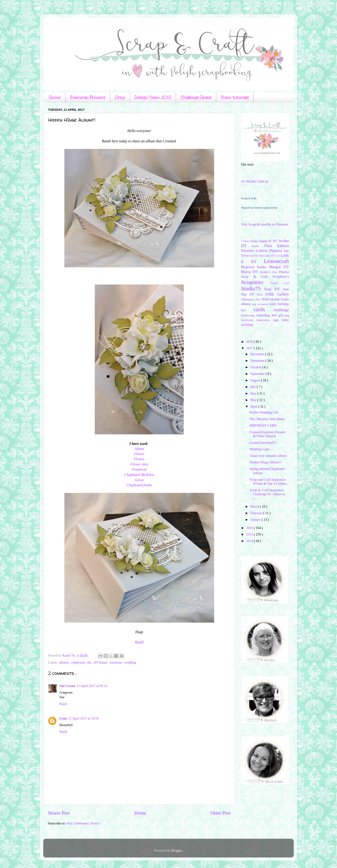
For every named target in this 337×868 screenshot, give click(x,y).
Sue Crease (67, 686)
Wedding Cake (259, 449)
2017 (250, 348)
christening (249, 315)
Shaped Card (280, 283)
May (254, 400)
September (258, 374)
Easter (258, 246)
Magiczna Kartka (255, 267)
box (247, 310)
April (254, 406)
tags (277, 320)
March (255, 506)
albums (64, 662)
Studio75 (253, 288)
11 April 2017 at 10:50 (84, 718)
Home (55, 97)
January (256, 520)
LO (278, 256)
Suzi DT (273, 289)
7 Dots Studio (250, 241)
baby (274, 304)
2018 (250, 342)
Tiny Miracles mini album (267, 419)
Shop (120, 97)
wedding (130, 662)
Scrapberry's (281, 277)
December (258, 354)
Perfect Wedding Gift (264, 412)
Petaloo (284, 272)
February (257, 513)
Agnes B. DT (269, 241)
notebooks (249, 320)
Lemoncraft (277, 261)
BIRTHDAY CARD (263, 425)
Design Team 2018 (153, 97)
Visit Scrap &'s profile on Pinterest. (265, 224)
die (90, 662)
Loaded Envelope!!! (263, 443)
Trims (261, 295)
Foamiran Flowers (88, 97)
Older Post (220, 813)
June (254, 393)
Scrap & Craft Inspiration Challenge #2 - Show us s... (267, 494)
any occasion (261, 304)
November (258, 361)
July (254, 387)
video (285, 320)
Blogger (176, 850)
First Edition (277, 246)
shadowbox (265, 320)
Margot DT (279, 267)
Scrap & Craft (249, 198)
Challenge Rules (196, 97)
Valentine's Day (251, 299)
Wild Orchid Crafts (275, 299)
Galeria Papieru (270, 251)
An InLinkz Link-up (255, 181)
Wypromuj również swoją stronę (259, 208)
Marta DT (250, 272)
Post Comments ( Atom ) (83, 823)
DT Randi (101, 662)
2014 (250, 541)
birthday (283, 304)
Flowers (248, 251)
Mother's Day (269, 272)
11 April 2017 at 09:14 (92, 686)
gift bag (284, 315)
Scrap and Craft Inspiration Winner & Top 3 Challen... (269, 482)
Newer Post (59, 813)
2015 (250, 534)
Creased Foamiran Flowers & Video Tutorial (268, 434)
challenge (281, 310)
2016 (250, 528)
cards (264, 309)
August (256, 380)
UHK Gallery (277, 294)
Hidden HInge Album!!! (266, 462)
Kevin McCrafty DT (263, 256)
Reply (63, 704)
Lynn (63, 718)
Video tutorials (235, 97)
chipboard (78, 662)
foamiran (116, 662)
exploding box (267, 315)
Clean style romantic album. (268, 456)
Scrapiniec (256, 282)
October (256, 367)
